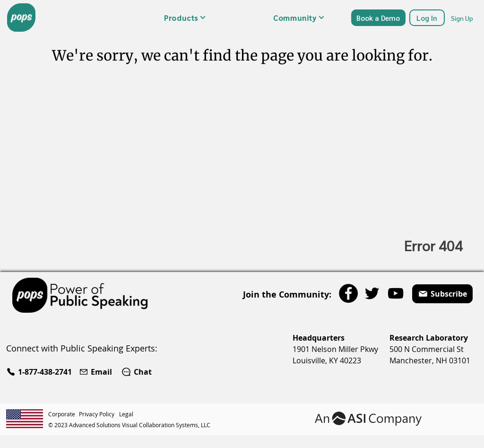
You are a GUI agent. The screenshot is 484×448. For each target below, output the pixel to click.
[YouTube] (396, 293)
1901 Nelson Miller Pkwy (335, 349)
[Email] (97, 372)
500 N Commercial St (427, 349)
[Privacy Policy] (99, 414)
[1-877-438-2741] (40, 372)
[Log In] (427, 18)
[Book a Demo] (378, 18)
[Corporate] (64, 414)
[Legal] (127, 414)
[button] (185, 18)
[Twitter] (372, 293)
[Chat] (136, 372)
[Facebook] (348, 293)
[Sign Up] (463, 18)
